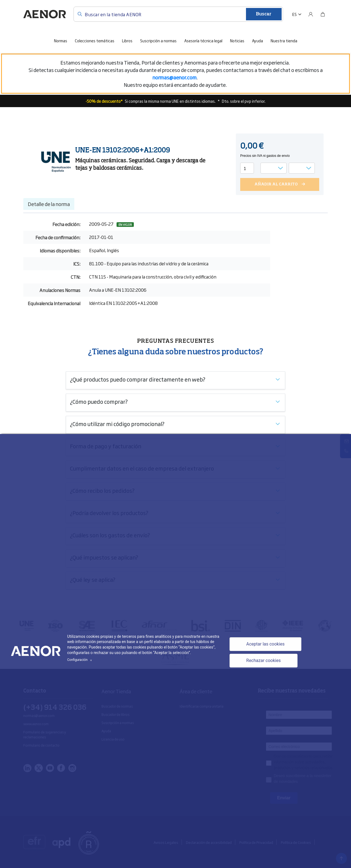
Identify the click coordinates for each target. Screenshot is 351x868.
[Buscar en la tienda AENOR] (178, 14)
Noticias (237, 41)
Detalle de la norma (49, 204)
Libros (127, 41)
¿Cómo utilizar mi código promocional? (117, 424)
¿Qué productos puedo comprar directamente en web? (138, 379)
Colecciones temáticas (95, 41)
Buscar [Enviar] (264, 14)
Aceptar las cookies (265, 644)
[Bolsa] (323, 14)
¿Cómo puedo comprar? (99, 401)
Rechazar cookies (264, 660)
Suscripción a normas (158, 41)
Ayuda (257, 41)
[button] (297, 14)
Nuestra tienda (284, 41)
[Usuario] (311, 14)
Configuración (80, 660)
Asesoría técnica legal (203, 41)
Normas (61, 41)
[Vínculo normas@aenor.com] (175, 77)
